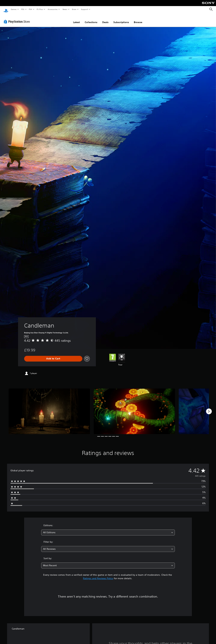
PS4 (30, 9)
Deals (105, 19)
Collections (91, 19)
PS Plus (40, 9)
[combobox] (108, 529)
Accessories (52, 9)
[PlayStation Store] (18, 18)
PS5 (23, 9)
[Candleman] (49, 408)
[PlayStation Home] (6, 9)
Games (13, 9)
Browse (138, 19)
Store (74, 9)
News (65, 9)
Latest (76, 19)
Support (84, 9)
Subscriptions (121, 19)
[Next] (209, 408)
